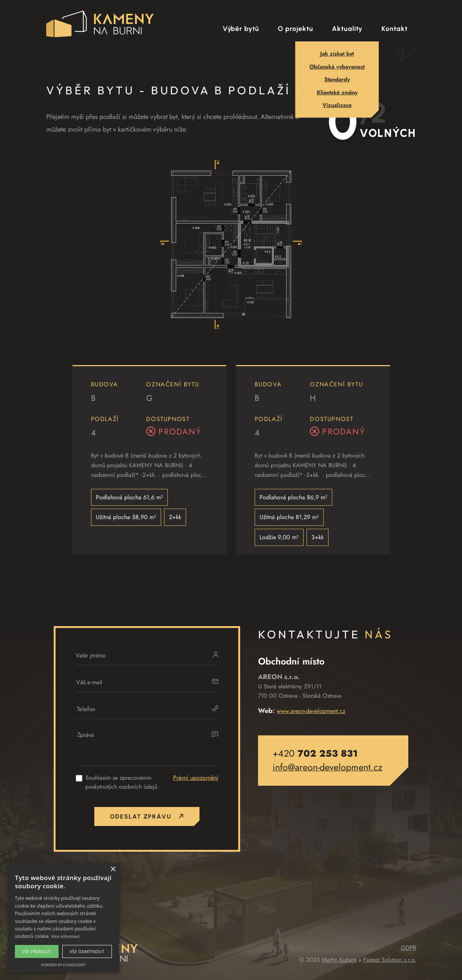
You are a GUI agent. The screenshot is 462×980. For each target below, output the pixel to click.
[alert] (63, 918)
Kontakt (394, 29)
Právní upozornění (196, 778)
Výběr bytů (241, 29)
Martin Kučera (339, 960)
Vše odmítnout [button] (87, 951)
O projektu (295, 29)
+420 (315, 753)
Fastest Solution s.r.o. (390, 960)
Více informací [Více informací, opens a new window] (66, 936)
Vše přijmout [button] (37, 951)
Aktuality (347, 29)
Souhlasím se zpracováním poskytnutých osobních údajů (121, 782)
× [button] (113, 869)
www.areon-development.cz (311, 711)
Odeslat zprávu (147, 816)
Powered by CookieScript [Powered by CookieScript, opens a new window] (63, 965)
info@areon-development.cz (328, 767)
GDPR (408, 948)
